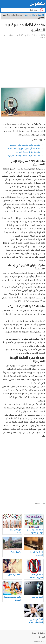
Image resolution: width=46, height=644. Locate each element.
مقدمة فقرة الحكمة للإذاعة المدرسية (24, 156)
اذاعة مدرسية (30, 15)
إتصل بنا (42, 637)
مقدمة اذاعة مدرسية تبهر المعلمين (25, 145)
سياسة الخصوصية (38, 633)
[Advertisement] (23, 63)
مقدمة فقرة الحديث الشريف (28, 152)
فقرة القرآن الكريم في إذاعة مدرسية (24, 148)
